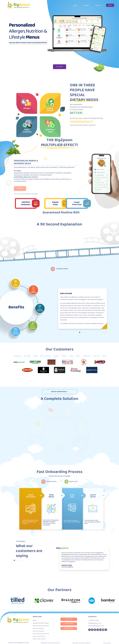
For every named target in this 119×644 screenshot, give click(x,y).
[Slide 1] (80, 332)
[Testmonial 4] (19, 560)
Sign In (110, 5)
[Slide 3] (83, 332)
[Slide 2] (81, 332)
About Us (98, 5)
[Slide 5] (86, 332)
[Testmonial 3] (17, 560)
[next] (112, 560)
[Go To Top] (117, 642)
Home (75, 5)
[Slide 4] (84, 332)
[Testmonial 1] (14, 560)
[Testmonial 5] (20, 560)
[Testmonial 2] (16, 560)
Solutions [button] (86, 5)
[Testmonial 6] (22, 560)
